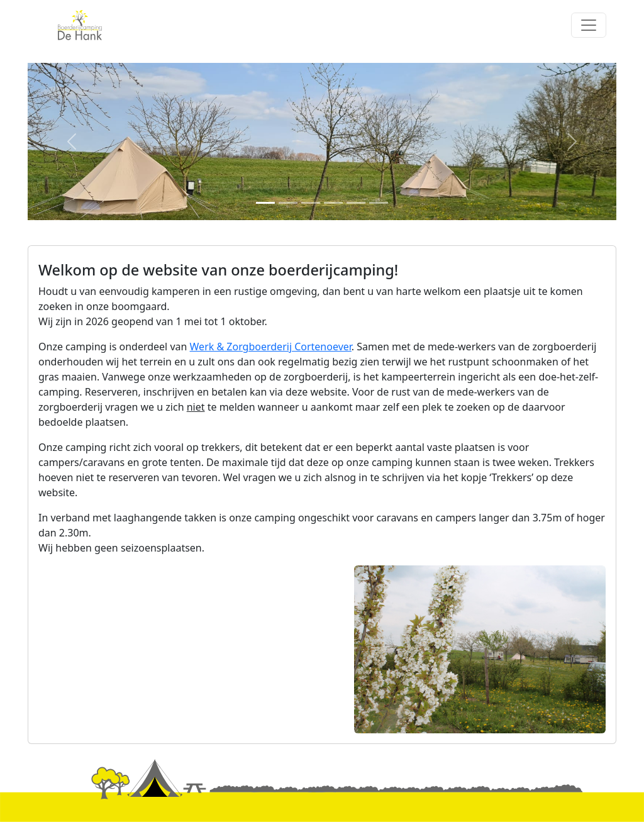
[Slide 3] (311, 203)
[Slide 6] (379, 203)
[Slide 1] (265, 203)
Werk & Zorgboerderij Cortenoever (271, 347)
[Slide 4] (333, 203)
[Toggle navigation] (589, 25)
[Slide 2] (288, 203)
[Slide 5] (356, 203)
